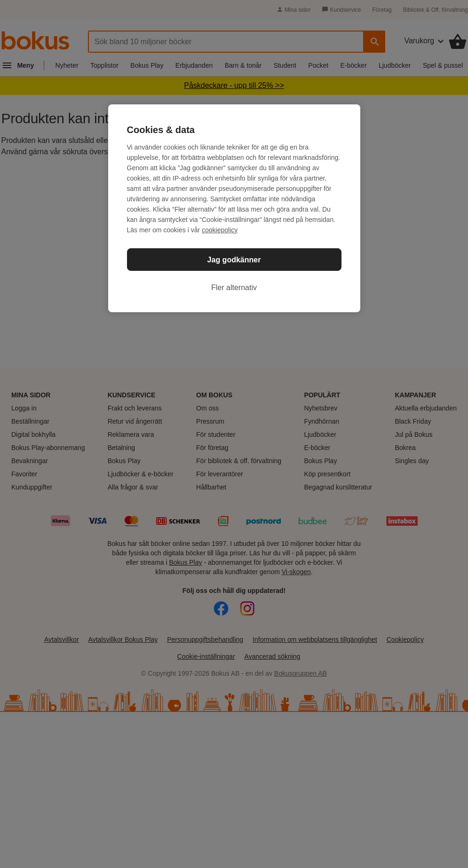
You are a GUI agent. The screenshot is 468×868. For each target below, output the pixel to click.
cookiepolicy (220, 230)
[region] (234, 208)
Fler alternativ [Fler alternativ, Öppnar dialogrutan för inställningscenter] (234, 288)
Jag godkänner (234, 260)
